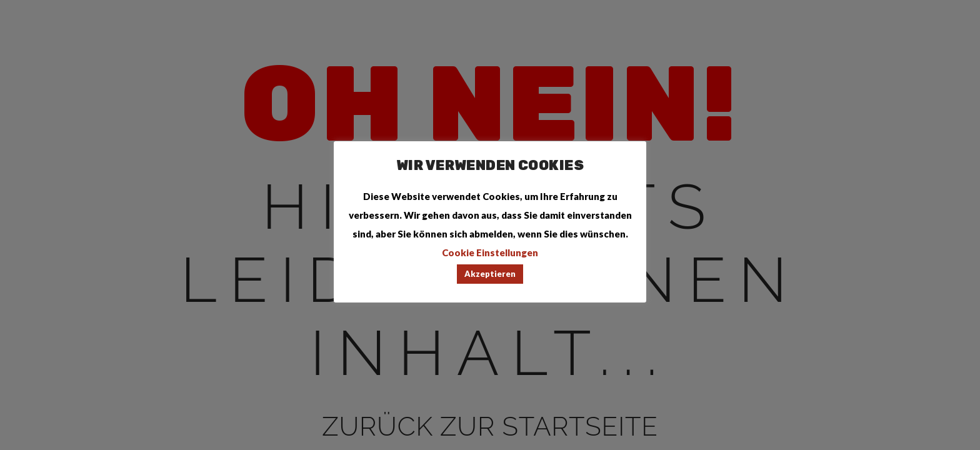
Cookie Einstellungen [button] (490, 252)
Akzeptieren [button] (490, 274)
